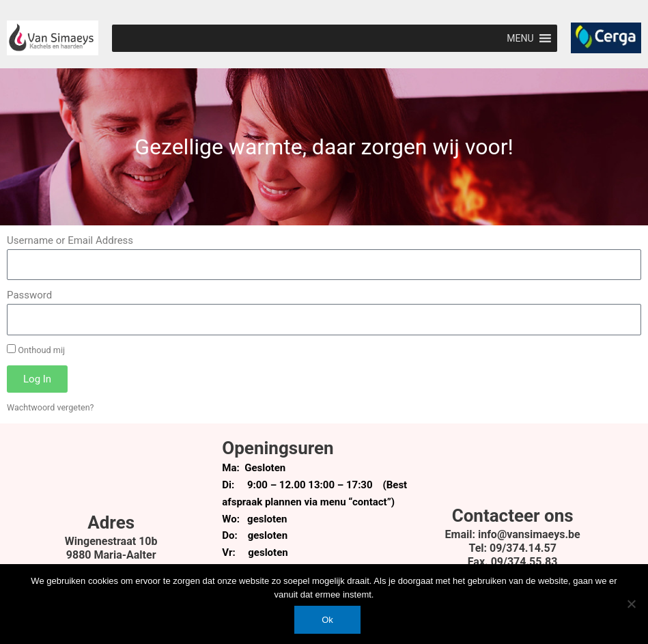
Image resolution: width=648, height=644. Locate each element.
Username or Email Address (70, 240)
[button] (520, 38)
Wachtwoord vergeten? (51, 407)
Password (29, 295)
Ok (327, 620)
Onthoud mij (36, 350)
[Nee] (631, 604)
